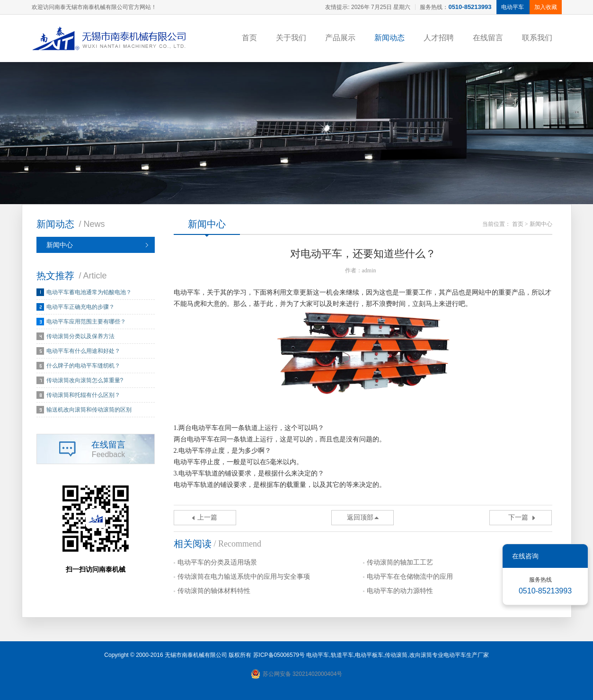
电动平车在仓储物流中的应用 (410, 577)
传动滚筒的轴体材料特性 (214, 591)
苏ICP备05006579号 (279, 655)
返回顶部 (360, 517)
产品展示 (340, 38)
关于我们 (291, 38)
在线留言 (488, 38)
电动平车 (318, 655)
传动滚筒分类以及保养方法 (80, 336)
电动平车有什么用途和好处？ (83, 351)
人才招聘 (439, 38)
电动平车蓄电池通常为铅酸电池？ (89, 292)
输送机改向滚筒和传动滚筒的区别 (89, 410)
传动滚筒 (396, 655)
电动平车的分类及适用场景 (217, 562)
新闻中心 (60, 245)
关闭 (574, 556)
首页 (249, 38)
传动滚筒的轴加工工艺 (400, 562)
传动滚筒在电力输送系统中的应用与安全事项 (244, 577)
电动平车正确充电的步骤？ (80, 307)
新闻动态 (389, 38)
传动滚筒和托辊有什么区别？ (83, 395)
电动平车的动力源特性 (400, 591)
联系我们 (537, 38)
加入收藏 (546, 7)
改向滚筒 (421, 655)
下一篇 (518, 517)
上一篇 (207, 517)
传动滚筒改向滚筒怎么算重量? (85, 380)
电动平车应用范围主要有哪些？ (86, 322)
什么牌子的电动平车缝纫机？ (83, 366)
